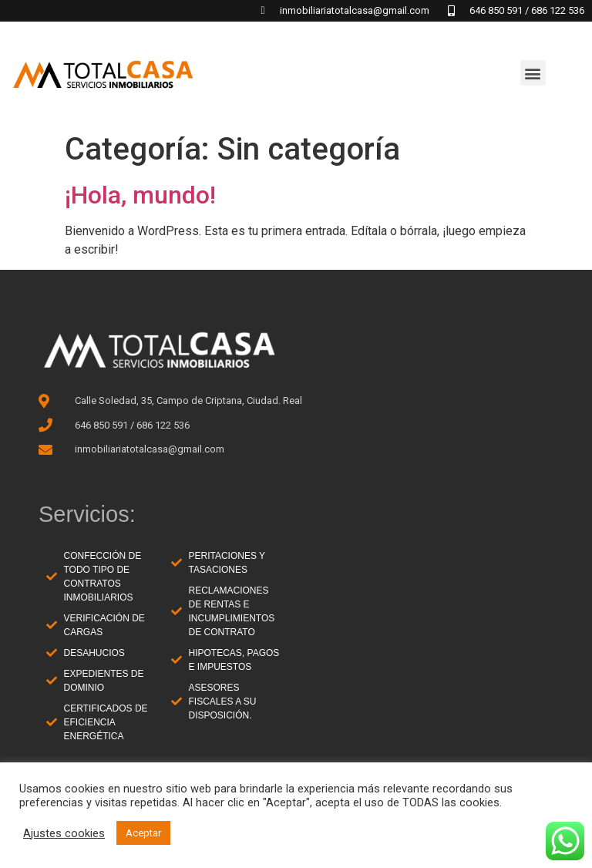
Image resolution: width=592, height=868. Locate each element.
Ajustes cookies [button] (64, 833)
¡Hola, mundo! (140, 195)
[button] (533, 73)
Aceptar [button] (143, 833)
